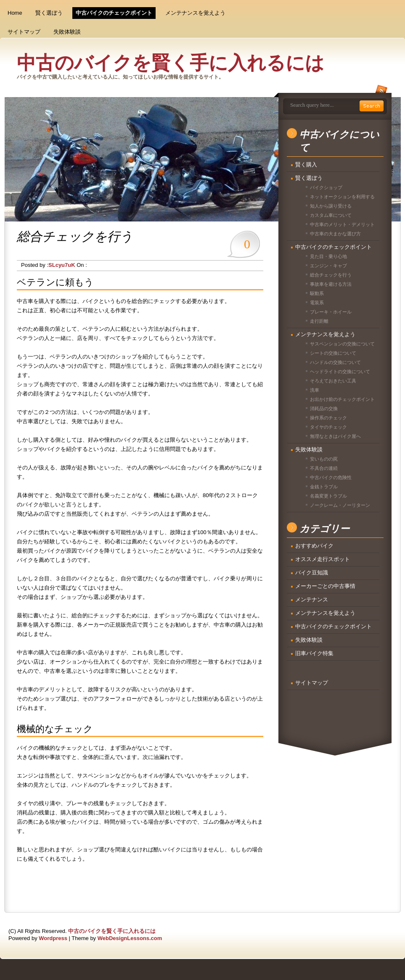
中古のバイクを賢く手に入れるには (171, 63)
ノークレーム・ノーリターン (340, 505)
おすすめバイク (314, 546)
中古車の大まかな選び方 (335, 234)
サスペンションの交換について (342, 344)
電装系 (317, 303)
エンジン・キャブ (328, 266)
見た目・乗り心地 (328, 256)
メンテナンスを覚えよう (195, 13)
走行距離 (319, 321)
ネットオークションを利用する (342, 197)
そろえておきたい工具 (333, 381)
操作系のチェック (328, 418)
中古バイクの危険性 (331, 477)
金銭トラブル (324, 487)
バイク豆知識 (312, 573)
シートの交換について (333, 353)
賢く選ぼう (49, 13)
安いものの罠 (324, 459)
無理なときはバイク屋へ (335, 436)
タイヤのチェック (328, 427)
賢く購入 (306, 165)
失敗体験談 (67, 32)
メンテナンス (312, 599)
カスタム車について (331, 215)
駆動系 (317, 293)
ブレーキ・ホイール (331, 312)
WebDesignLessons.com (130, 938)
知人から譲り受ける (331, 206)
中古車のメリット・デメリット (342, 224)
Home (15, 13)
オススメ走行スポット (323, 559)
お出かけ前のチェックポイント (342, 399)
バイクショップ (326, 187)
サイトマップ (24, 32)
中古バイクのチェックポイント (114, 13)
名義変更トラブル (328, 496)
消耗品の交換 (324, 408)
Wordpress (53, 938)
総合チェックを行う (331, 275)
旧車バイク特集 (314, 653)
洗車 (315, 390)
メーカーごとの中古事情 (325, 586)
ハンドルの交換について (335, 362)
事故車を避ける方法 (331, 284)
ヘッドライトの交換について (340, 371)
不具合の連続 (324, 468)
